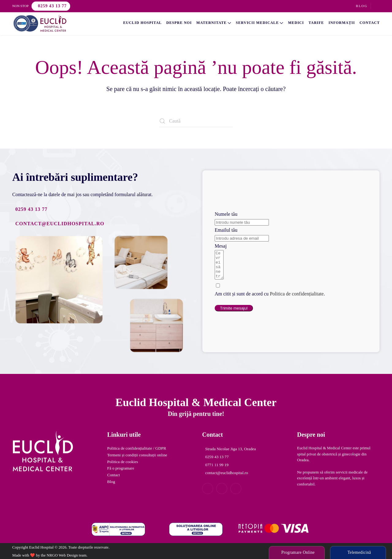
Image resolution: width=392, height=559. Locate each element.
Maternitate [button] (214, 23)
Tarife (316, 23)
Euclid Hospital (142, 23)
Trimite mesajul (234, 311)
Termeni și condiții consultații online (137, 455)
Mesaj (221, 243)
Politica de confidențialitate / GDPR (137, 448)
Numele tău (226, 211)
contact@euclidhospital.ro (60, 224)
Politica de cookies (123, 462)
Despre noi (179, 23)
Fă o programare (121, 468)
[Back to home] (40, 23)
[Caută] (196, 121)
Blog (362, 6)
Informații (342, 23)
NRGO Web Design (62, 555)
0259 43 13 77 (53, 6)
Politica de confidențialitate (297, 297)
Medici (296, 23)
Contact (370, 23)
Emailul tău (226, 227)
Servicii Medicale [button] (260, 23)
